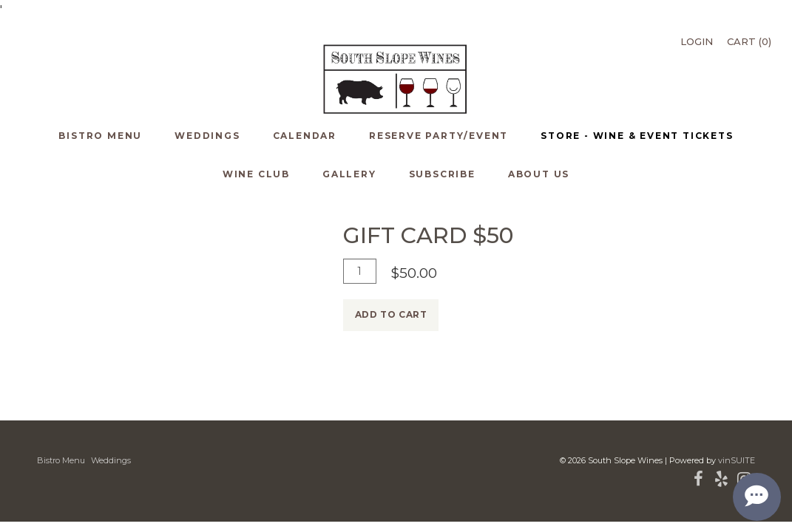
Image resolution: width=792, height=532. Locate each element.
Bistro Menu (61, 460)
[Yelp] (721, 482)
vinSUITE (737, 460)
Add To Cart (391, 314)
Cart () (749, 41)
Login (697, 41)
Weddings (111, 460)
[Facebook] (698, 482)
